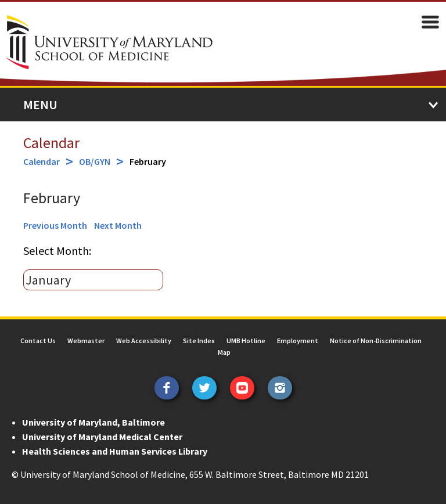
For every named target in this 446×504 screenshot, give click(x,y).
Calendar (51, 143)
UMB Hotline (246, 341)
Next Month (118, 225)
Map (224, 352)
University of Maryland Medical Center (102, 437)
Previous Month (55, 225)
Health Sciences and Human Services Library (115, 451)
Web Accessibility (144, 341)
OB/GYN (95, 161)
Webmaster (86, 341)
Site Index (199, 341)
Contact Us (38, 341)
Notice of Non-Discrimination (376, 341)
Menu (40, 105)
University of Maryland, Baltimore (93, 422)
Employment (298, 341)
